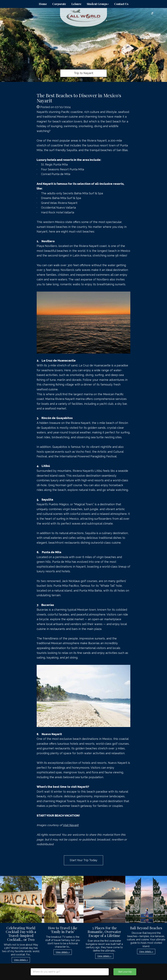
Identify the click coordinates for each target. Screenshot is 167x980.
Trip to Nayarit (84, 73)
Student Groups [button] (98, 4)
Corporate (59, 4)
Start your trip (125, 972)
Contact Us (121, 4)
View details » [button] (21, 960)
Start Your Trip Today (83, 860)
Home (43, 4)
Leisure (76, 4)
